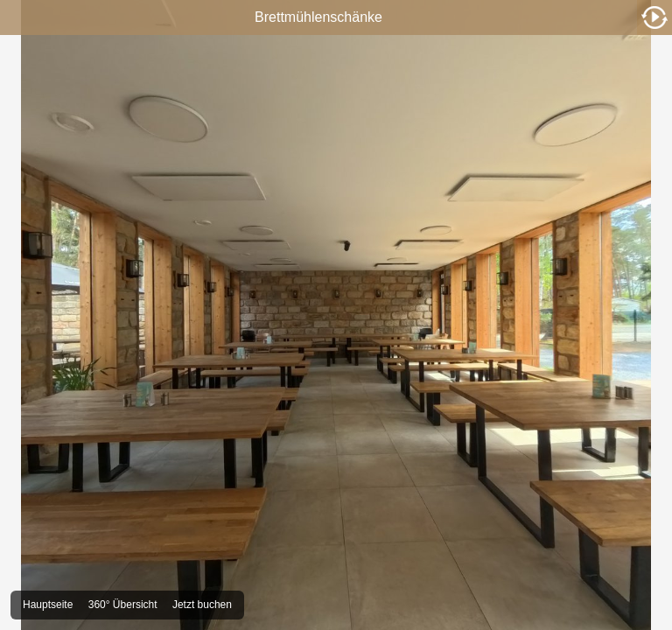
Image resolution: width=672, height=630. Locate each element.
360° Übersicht (123, 605)
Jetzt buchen (202, 605)
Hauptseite (48, 605)
